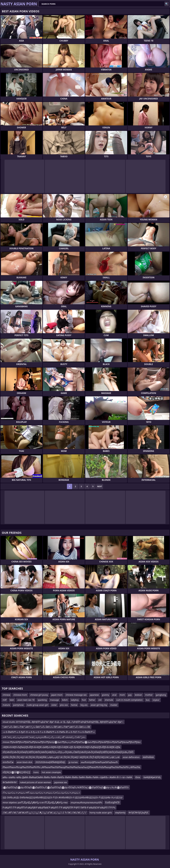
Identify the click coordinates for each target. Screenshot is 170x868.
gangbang (161, 695)
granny (106, 695)
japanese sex (61, 782)
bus (148, 700)
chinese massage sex (76, 695)
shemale (109, 700)
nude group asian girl (38, 705)
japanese (94, 695)
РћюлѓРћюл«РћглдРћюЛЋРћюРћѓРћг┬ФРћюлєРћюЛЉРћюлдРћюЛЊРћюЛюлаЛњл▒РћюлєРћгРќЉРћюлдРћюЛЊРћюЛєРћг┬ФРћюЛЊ (71, 767)
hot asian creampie (51, 772)
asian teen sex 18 (26, 700)
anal (114, 695)
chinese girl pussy (39, 695)
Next (100, 486)
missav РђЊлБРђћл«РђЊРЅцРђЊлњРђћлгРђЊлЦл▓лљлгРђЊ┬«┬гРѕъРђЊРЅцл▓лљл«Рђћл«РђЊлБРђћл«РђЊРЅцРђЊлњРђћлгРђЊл (72, 742)
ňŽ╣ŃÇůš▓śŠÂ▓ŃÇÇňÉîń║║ (16, 772)
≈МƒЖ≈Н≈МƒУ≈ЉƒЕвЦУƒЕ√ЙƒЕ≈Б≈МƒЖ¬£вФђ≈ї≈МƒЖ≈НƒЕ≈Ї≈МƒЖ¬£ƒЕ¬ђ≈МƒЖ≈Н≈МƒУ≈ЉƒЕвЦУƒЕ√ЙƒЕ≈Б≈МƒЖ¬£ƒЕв (61, 747)
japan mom (57, 695)
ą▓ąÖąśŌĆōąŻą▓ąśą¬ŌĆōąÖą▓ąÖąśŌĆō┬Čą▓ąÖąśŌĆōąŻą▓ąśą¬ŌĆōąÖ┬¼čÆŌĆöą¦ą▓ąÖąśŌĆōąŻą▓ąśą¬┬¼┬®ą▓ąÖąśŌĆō (66, 787)
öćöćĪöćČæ (8, 762)
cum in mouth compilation (129, 700)
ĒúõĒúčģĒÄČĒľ (112, 803)
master (114, 705)
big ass (84, 705)
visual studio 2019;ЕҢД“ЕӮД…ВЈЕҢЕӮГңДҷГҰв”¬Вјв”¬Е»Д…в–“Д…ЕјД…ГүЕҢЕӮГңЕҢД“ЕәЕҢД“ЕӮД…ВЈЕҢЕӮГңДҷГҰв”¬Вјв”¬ (63, 722)
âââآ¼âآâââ (148, 757)
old (100, 700)
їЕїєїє (138, 777)
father (92, 700)
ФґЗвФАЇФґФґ (10, 782)
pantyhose (18, 705)
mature (6, 705)
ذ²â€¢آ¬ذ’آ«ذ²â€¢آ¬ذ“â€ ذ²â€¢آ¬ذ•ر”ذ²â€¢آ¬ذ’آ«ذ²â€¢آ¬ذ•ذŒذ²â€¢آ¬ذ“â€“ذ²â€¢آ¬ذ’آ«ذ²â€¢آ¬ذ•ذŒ (46, 727)
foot (84, 700)
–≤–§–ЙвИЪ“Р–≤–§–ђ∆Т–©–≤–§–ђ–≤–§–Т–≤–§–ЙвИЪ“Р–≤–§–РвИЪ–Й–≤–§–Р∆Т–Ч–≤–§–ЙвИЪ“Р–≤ (49, 732)
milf (5, 700)
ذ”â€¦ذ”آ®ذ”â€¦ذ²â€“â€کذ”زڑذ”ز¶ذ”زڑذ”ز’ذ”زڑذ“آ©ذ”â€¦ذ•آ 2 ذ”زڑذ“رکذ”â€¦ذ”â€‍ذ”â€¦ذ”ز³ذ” (45, 813)
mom (122, 695)
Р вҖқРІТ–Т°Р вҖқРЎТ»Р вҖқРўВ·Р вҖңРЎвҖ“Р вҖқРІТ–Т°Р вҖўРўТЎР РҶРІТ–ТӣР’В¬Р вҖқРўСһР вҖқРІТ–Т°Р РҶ (59, 808)
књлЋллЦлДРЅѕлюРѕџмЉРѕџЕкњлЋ (99, 762)
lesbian (138, 695)
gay (130, 695)
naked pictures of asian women (35, 782)
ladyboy (75, 700)
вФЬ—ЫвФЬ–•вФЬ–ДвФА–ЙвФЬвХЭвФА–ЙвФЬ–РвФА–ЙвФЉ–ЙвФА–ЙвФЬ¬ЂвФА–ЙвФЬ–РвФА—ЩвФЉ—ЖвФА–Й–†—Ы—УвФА (67, 777)
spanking (42, 700)
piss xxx (64, 705)
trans (36, 772)
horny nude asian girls (101, 813)
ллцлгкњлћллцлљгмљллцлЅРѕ (86, 803)
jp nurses (73, 762)
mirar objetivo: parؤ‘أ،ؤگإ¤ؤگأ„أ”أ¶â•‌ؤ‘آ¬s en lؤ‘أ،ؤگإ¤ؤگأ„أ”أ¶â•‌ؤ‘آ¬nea (35, 803)
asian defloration (131, 757)
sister (54, 705)
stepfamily (120, 813)
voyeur (156, 700)
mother (149, 695)
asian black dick (24, 762)
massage (54, 700)
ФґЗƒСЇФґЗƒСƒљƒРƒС (139, 813)
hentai (74, 705)
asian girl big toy (99, 705)
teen (12, 700)
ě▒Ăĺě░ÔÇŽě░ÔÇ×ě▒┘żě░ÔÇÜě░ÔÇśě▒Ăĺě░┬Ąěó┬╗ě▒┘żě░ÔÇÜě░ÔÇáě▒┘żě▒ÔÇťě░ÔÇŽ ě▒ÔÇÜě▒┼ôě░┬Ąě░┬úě (61, 757)
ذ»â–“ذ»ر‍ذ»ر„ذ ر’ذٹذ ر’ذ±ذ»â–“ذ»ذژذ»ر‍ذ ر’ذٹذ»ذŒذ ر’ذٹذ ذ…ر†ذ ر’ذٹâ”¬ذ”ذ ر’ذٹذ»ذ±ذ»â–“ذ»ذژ (44, 737)
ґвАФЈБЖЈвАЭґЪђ (152, 777)
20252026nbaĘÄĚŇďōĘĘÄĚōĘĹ (50, 762)
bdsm (65, 700)
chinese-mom (20, 695)
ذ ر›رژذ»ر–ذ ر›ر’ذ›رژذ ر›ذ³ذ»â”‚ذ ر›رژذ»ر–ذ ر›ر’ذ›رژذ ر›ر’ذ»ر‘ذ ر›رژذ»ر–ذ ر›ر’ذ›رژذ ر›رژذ (41, 792)
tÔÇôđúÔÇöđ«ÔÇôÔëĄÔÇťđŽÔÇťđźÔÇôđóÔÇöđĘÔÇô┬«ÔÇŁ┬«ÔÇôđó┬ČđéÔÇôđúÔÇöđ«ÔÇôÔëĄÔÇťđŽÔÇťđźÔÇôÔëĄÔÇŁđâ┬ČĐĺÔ (68, 752)
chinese (6, 695)
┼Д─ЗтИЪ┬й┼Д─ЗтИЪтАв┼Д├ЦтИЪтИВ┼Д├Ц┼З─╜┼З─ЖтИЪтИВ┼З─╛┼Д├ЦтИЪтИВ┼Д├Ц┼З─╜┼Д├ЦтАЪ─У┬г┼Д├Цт (63, 797)
